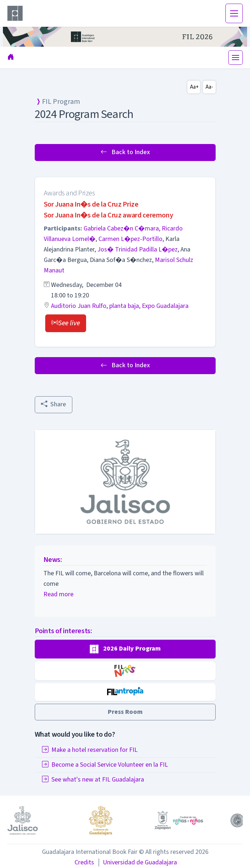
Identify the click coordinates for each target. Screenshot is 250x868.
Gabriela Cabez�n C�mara (121, 228)
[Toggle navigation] (234, 13)
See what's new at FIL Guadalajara (93, 780)
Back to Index (125, 152)
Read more (58, 594)
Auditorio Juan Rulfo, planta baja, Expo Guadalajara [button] (120, 306)
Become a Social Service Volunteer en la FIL (105, 765)
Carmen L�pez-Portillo (130, 239)
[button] (66, 323)
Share (54, 404)
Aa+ (194, 87)
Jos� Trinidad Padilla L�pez (137, 249)
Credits (84, 862)
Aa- (209, 87)
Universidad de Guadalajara (137, 862)
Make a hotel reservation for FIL (90, 750)
